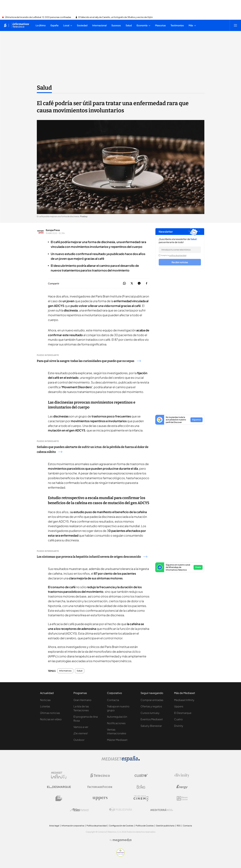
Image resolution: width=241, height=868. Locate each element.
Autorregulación (117, 717)
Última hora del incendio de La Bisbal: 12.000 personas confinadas (38, 17)
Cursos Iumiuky (150, 713)
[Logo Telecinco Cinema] (141, 798)
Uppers (179, 706)
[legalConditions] (160, 255)
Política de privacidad (97, 826)
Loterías (45, 706)
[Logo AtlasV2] (79, 810)
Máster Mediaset (117, 740)
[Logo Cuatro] (141, 775)
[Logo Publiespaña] (121, 810)
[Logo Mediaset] (121, 761)
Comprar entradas (152, 700)
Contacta (113, 700)
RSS (179, 826)
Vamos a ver (81, 727)
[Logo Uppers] (100, 798)
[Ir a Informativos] (20, 25)
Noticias (45, 700)
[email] (180, 250)
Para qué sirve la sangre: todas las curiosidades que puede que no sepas (89, 361)
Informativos (65, 671)
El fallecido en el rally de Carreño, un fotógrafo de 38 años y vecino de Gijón (116, 17)
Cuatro (178, 719)
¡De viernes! (81, 733)
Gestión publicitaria (165, 826)
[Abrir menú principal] (235, 25)
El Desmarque (183, 713)
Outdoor (79, 740)
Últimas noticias (50, 713)
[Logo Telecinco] (100, 775)
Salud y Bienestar (151, 726)
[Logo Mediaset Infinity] (59, 775)
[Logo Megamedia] (122, 840)
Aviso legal (54, 826)
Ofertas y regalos (151, 706)
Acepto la (174, 255)
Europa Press (53, 230)
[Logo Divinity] (182, 775)
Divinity (179, 726)
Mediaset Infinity (184, 700)
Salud (80, 671)
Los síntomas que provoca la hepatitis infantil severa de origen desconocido (92, 557)
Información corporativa (73, 826)
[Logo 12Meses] (182, 798)
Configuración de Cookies (121, 826)
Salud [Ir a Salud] (44, 88)
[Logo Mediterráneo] (162, 810)
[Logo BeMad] (59, 798)
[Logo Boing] (141, 787)
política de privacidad (178, 255)
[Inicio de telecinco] (5, 25)
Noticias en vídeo (51, 719)
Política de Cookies (145, 826)
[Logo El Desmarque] (59, 787)
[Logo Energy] (182, 787)
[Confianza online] (120, 856)
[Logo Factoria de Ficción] (100, 787)
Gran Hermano (82, 700)
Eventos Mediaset (152, 719)
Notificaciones (116, 723)
